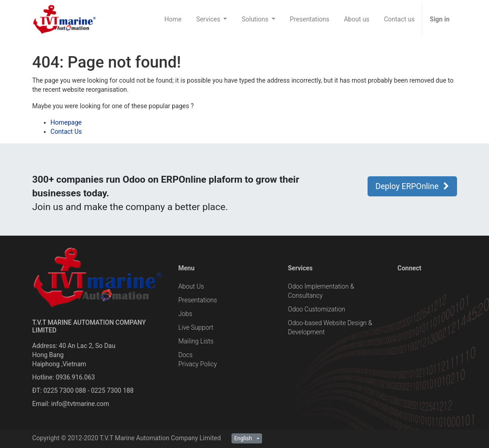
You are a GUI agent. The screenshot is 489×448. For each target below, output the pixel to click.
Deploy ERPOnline (412, 186)
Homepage (66, 122)
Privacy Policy (197, 364)
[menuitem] (173, 19)
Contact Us (66, 132)
